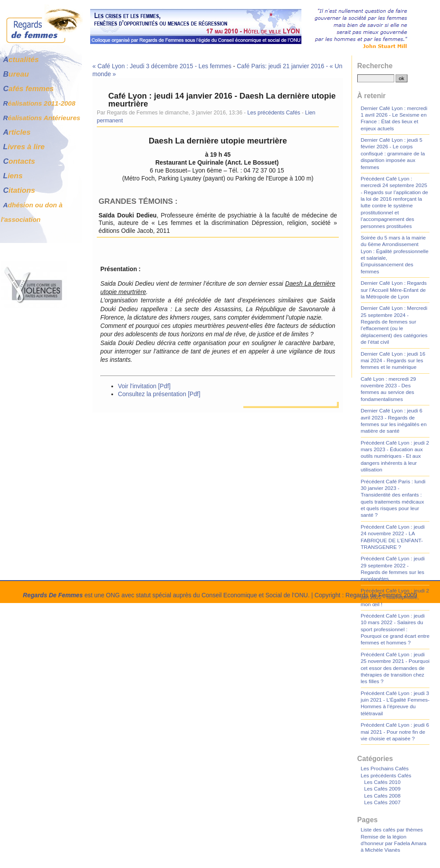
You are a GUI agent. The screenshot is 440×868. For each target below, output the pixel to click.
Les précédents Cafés (274, 113)
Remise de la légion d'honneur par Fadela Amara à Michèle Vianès (394, 844)
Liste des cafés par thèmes (392, 830)
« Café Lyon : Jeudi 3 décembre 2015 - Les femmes (162, 66)
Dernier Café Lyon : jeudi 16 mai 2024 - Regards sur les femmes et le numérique (393, 361)
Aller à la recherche (134, 4)
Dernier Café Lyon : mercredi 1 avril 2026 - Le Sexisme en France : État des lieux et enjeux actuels (394, 118)
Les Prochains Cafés (385, 769)
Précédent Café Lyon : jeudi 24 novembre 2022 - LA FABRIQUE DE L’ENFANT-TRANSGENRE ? (393, 537)
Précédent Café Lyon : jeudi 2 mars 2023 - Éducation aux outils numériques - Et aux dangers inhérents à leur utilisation (395, 456)
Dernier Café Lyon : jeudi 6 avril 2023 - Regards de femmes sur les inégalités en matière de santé (394, 421)
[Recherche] (376, 78)
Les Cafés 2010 (382, 782)
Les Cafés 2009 (382, 789)
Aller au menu (85, 4)
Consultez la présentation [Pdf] (159, 394)
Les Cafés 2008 (382, 796)
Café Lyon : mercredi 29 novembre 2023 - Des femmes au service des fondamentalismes (389, 389)
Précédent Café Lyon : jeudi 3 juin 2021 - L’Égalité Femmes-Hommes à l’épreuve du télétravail (395, 703)
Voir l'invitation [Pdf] (144, 386)
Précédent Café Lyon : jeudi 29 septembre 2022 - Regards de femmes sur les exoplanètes (393, 569)
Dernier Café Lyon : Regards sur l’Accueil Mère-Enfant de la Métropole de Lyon (394, 290)
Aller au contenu (40, 4)
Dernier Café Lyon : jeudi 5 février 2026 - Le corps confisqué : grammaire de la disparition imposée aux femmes (393, 154)
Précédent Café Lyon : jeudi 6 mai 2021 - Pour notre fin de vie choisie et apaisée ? (395, 732)
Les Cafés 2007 (382, 802)
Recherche (375, 66)
